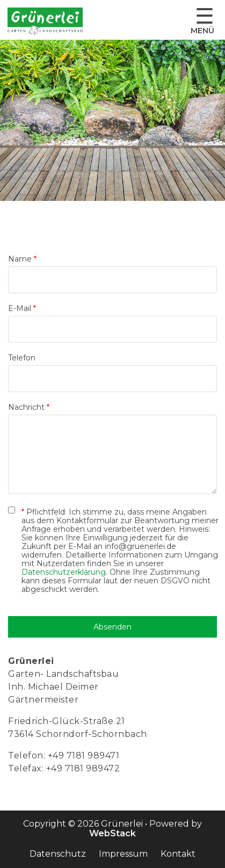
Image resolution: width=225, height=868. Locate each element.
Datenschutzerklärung (64, 572)
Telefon (22, 358)
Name (22, 259)
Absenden (113, 627)
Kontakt (178, 854)
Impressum (123, 854)
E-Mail (22, 308)
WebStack (113, 833)
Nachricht (29, 407)
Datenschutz (58, 854)
